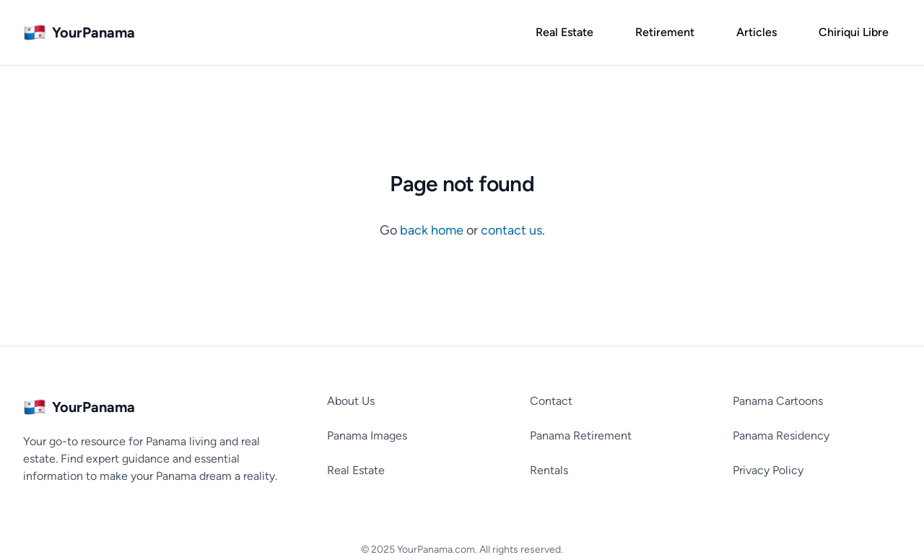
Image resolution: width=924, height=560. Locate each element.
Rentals (549, 470)
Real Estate (356, 470)
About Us (351, 401)
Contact (551, 401)
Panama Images (367, 436)
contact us (511, 230)
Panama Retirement (581, 436)
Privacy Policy (768, 470)
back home (433, 230)
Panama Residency (781, 436)
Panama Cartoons (778, 401)
